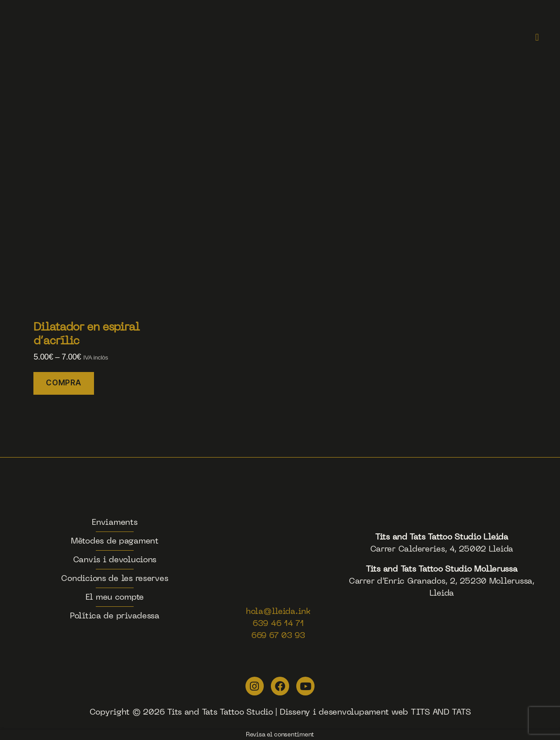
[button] (537, 38)
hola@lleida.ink (278, 612)
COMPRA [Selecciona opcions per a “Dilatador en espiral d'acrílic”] (63, 383)
